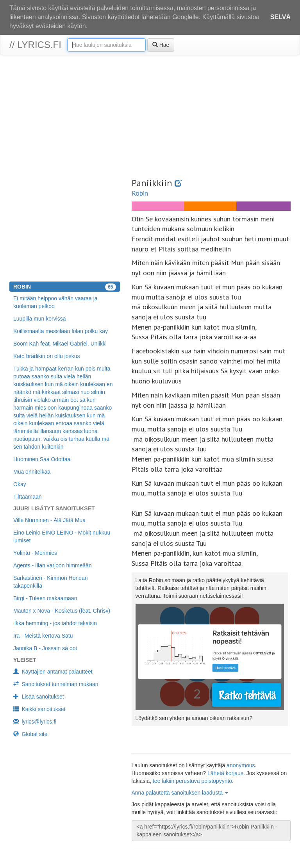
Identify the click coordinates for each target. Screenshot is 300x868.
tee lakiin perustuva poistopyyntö (192, 781)
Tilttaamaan (28, 497)
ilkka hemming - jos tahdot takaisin (55, 623)
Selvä (280, 17)
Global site (30, 734)
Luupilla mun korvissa (40, 319)
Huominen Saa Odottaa (42, 459)
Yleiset (25, 660)
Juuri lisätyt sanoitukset (54, 508)
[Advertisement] (150, 118)
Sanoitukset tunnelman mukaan (56, 684)
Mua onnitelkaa (32, 472)
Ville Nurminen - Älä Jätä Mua (49, 520)
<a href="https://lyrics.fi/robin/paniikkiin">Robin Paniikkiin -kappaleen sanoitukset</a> (211, 831)
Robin (140, 193)
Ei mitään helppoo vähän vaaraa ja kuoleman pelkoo (55, 302)
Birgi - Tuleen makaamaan (45, 598)
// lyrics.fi (35, 45)
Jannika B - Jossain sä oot (45, 648)
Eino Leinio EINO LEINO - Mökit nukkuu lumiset (62, 536)
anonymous (241, 765)
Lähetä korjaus (225, 773)
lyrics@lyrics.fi (35, 722)
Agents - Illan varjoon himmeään (53, 565)
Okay (20, 484)
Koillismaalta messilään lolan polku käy (61, 331)
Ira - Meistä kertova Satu (43, 636)
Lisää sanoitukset (39, 697)
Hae (161, 45)
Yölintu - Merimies (35, 553)
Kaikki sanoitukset (39, 709)
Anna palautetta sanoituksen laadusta (180, 793)
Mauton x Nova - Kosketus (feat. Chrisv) (62, 611)
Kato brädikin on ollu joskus (46, 356)
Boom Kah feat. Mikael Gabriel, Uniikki (60, 344)
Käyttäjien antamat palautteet (53, 672)
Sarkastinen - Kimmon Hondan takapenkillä (51, 582)
